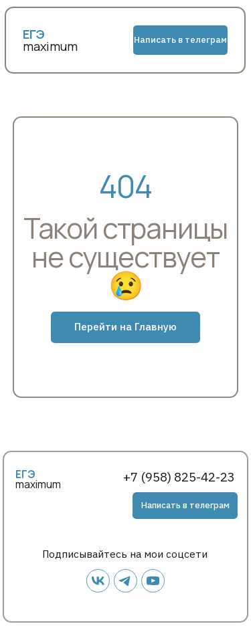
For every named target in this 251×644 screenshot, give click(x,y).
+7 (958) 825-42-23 (179, 477)
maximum (50, 46)
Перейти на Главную (125, 326)
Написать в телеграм (180, 40)
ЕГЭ (25, 474)
